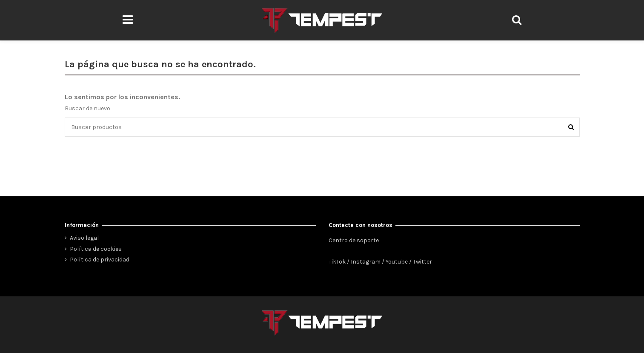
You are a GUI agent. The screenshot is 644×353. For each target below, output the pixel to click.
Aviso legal (84, 238)
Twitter (422, 262)
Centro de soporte (354, 240)
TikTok (337, 262)
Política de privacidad (100, 260)
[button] (127, 20)
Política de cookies (96, 249)
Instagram (366, 262)
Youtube (397, 262)
